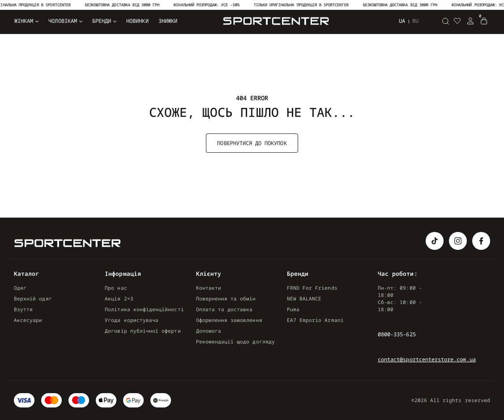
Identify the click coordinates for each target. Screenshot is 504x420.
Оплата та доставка (224, 309)
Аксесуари (28, 320)
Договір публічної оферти (143, 331)
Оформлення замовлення (229, 320)
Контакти (209, 288)
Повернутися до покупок (252, 143)
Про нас (116, 288)
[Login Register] (470, 21)
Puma (293, 309)
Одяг (20, 288)
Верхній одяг (33, 298)
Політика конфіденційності (144, 309)
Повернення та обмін (226, 298)
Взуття (23, 309)
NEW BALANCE (304, 298)
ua (402, 21)
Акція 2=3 (119, 298)
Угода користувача (132, 320)
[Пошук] (445, 21)
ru (415, 21)
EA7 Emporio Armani (315, 320)
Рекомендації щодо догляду (235, 341)
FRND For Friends (312, 288)
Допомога (209, 331)
